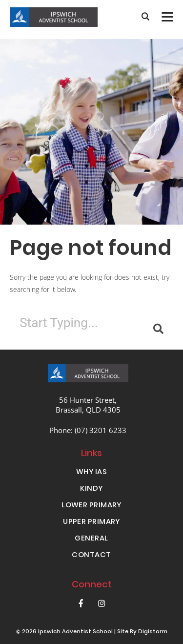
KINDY (91, 489)
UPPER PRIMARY (91, 522)
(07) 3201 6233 (101, 430)
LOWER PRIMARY (91, 506)
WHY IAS (91, 473)
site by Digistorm (142, 632)
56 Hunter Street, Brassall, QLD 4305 (88, 405)
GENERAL (91, 539)
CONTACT (91, 556)
